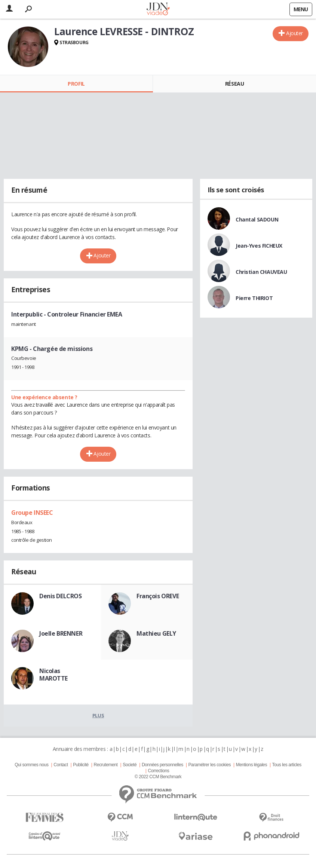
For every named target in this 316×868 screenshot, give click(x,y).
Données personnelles (162, 765)
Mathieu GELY (156, 633)
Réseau (234, 84)
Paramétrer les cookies (210, 765)
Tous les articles (287, 765)
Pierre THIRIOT (254, 298)
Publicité (81, 765)
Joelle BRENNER (61, 633)
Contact (61, 765)
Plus (98, 715)
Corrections (158, 771)
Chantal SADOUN (257, 219)
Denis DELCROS (61, 596)
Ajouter (294, 33)
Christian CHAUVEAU (261, 272)
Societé (130, 765)
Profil (76, 84)
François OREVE (158, 596)
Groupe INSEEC (32, 513)
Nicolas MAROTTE (53, 675)
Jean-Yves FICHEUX (259, 246)
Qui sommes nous (31, 765)
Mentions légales (251, 765)
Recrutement (105, 765)
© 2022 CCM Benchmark (158, 777)
